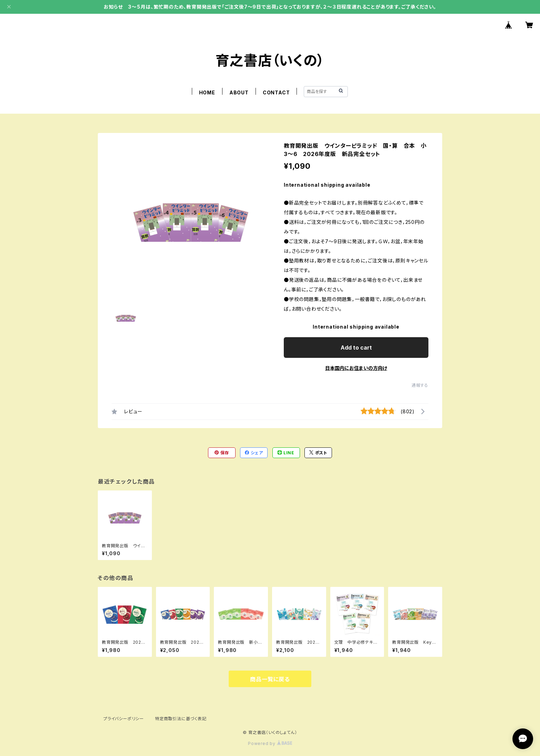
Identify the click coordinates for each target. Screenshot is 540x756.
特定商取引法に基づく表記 (181, 719)
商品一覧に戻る (270, 679)
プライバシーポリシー (124, 719)
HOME (207, 92)
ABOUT (239, 92)
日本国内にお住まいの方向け (356, 368)
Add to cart (356, 348)
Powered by (270, 743)
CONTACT (276, 92)
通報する (420, 385)
